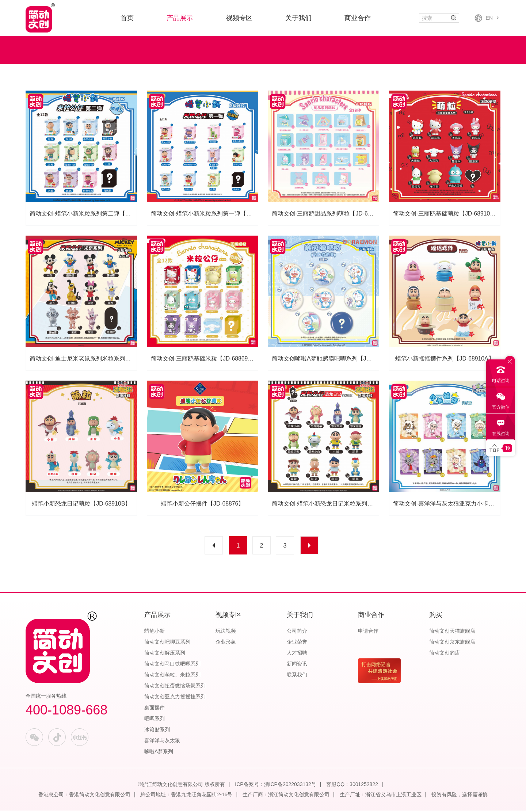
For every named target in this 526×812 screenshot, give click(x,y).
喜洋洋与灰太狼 (162, 742)
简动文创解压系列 (165, 654)
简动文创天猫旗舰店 (452, 632)
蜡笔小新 (155, 632)
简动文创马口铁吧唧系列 (172, 665)
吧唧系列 (155, 720)
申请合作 (368, 632)
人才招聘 (297, 654)
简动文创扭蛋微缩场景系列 (175, 687)
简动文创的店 (445, 654)
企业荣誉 (297, 643)
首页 (127, 18)
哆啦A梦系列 (159, 753)
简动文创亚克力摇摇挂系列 (175, 698)
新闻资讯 (297, 665)
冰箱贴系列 (157, 731)
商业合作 (358, 18)
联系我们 (297, 676)
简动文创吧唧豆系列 (167, 643)
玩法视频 (226, 632)
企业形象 (226, 643)
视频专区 (239, 18)
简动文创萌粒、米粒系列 (172, 676)
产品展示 (180, 18)
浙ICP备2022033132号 (290, 786)
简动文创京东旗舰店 (452, 643)
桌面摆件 (155, 709)
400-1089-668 (66, 712)
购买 (436, 616)
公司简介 (297, 632)
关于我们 (298, 18)
